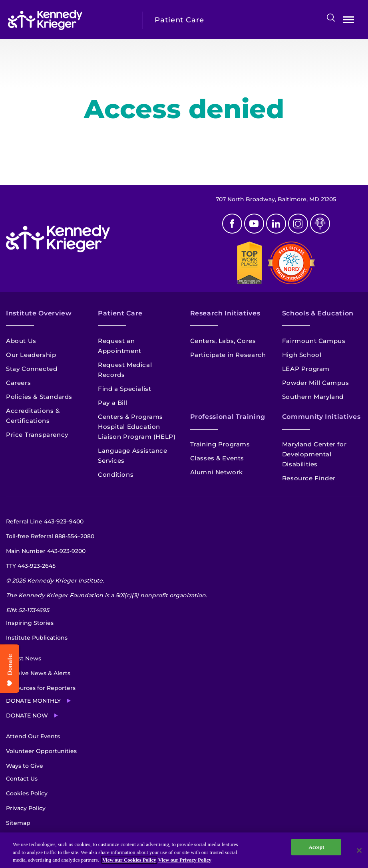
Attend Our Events (33, 736)
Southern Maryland (313, 397)
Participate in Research (228, 355)
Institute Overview (39, 313)
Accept (316, 847)
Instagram (298, 224)
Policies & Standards (39, 397)
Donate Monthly (33, 701)
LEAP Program (306, 369)
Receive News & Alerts (38, 673)
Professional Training (228, 417)
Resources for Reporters (41, 688)
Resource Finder (309, 478)
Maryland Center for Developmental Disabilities (314, 454)
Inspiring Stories (30, 623)
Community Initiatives (321, 417)
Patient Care (120, 313)
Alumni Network (217, 472)
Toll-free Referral (50, 536)
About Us (21, 341)
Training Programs (220, 444)
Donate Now (27, 715)
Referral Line (45, 521)
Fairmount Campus (314, 341)
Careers (18, 383)
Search (331, 18)
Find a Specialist (124, 389)
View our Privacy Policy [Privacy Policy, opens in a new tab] (185, 860)
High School (302, 355)
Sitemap (18, 823)
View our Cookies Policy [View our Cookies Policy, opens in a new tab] (129, 860)
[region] (184, 850)
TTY (31, 566)
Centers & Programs (130, 417)
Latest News (24, 658)
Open (348, 21)
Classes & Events (217, 458)
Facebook (232, 224)
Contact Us (22, 779)
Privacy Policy (26, 808)
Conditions (116, 475)
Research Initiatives (225, 313)
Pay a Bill (113, 403)
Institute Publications (37, 638)
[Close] (359, 850)
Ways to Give (25, 766)
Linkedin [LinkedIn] (276, 224)
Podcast (320, 224)
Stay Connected (32, 369)
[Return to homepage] (69, 20)
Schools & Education (318, 313)
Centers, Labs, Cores (223, 341)
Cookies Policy (27, 793)
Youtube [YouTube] (254, 224)
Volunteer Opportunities (41, 751)
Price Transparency (37, 435)
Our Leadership (31, 355)
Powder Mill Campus (316, 383)
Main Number (46, 551)
